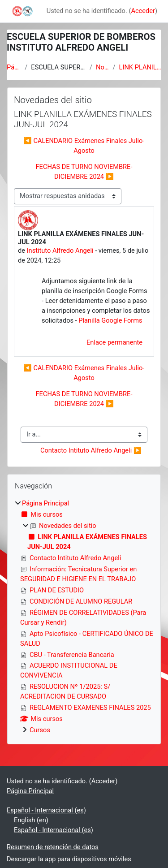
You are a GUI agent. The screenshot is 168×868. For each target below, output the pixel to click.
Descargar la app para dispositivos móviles (69, 859)
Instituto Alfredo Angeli (60, 250)
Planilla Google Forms (110, 320)
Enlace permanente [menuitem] (114, 342)
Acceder (143, 11)
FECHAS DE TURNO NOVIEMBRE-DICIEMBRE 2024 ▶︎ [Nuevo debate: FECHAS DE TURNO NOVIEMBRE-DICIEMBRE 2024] (84, 172)
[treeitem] (84, 617)
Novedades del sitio (103, 67)
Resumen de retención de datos (53, 847)
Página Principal (14, 67)
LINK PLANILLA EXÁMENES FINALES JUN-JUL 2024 (140, 67)
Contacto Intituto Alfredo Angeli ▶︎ (91, 450)
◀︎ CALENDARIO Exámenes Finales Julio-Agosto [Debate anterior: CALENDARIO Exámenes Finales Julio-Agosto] (84, 146)
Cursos (40, 730)
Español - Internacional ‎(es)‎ (46, 810)
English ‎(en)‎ (31, 820)
